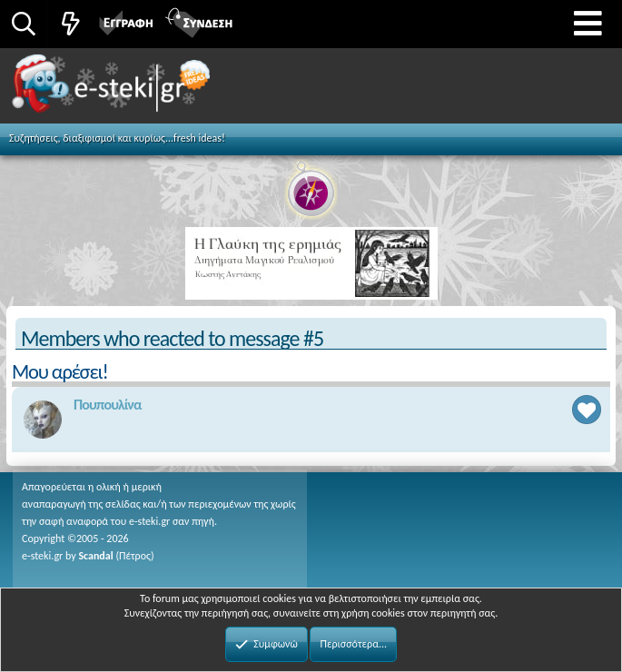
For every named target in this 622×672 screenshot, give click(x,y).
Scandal (95, 556)
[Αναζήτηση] (23, 24)
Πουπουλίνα (108, 405)
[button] (588, 24)
